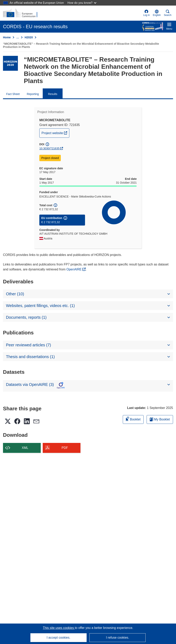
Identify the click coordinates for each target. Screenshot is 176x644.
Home (7, 37)
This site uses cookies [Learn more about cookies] (59, 628)
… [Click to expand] (18, 37)
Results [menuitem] (53, 94)
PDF (65, 448)
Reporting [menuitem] (33, 94)
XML (25, 448)
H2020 (29, 37)
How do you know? (82, 3)
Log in (147, 13)
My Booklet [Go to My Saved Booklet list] (160, 419)
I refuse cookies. (117, 638)
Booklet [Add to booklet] (133, 419)
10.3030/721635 (49, 148)
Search (168, 13)
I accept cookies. (59, 638)
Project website (55, 133)
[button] (157, 13)
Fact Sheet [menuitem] (13, 94)
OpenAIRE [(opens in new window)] (74, 269)
